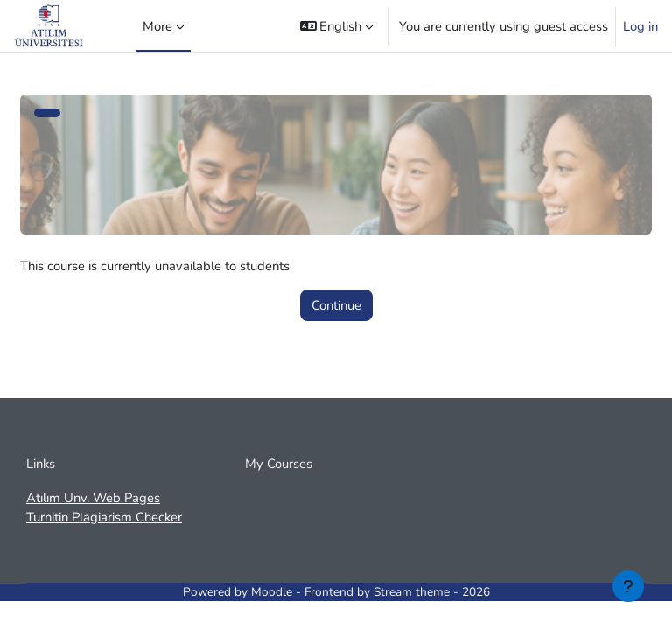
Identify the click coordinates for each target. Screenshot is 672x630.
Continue (336, 305)
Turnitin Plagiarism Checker (104, 517)
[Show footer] (628, 586)
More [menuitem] (157, 26)
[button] (337, 26)
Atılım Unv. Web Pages (93, 498)
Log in (640, 26)
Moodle (272, 592)
